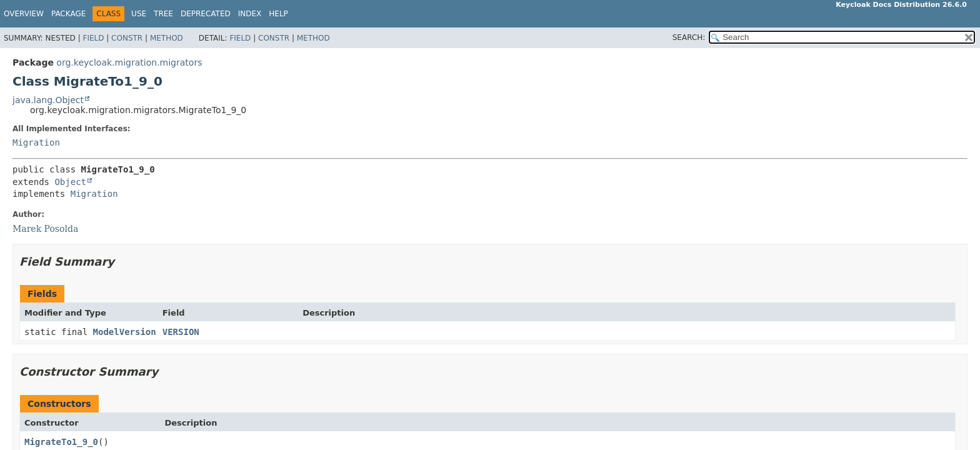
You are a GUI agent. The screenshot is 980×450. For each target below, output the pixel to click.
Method (167, 38)
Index (250, 14)
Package (68, 14)
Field (93, 38)
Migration (36, 142)
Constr (127, 38)
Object (70, 182)
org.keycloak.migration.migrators (129, 62)
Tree (163, 14)
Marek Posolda (45, 229)
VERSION (181, 332)
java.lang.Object (48, 100)
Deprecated (206, 14)
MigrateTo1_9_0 (61, 442)
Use (139, 14)
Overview (24, 14)
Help (278, 14)
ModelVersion (125, 332)
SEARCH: (689, 37)
